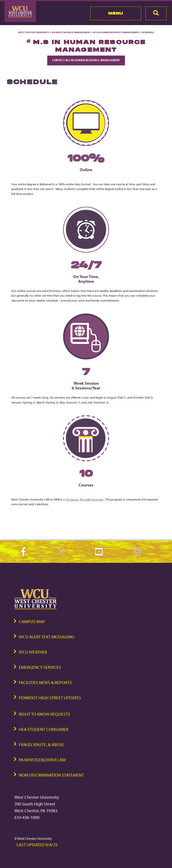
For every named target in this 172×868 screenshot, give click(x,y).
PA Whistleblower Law (42, 760)
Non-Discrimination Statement (51, 775)
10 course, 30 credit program (85, 499)
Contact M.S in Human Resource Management (86, 60)
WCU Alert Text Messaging (47, 637)
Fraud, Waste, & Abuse (41, 744)
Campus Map (32, 621)
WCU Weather (33, 652)
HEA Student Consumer (44, 729)
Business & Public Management (71, 32)
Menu (116, 13)
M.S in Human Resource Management (116, 32)
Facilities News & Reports (45, 682)
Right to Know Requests (44, 714)
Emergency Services (40, 667)
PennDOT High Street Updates (50, 698)
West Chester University (34, 32)
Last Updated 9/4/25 (37, 845)
